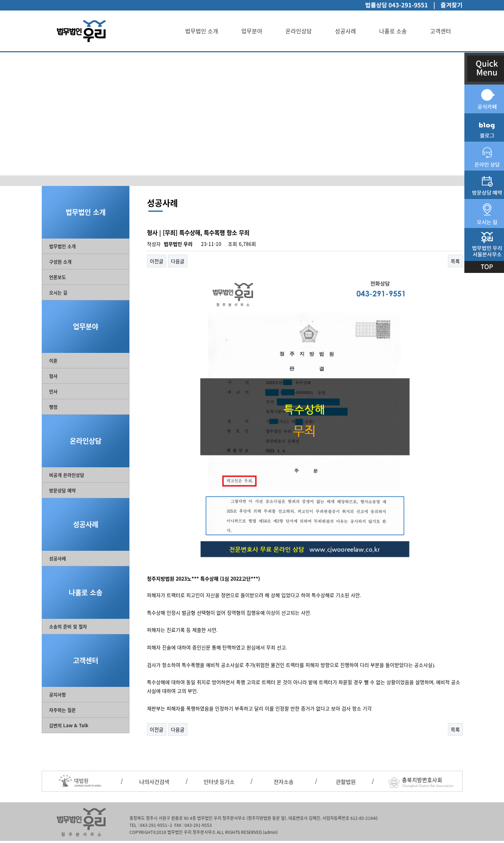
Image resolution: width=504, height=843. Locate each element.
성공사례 (345, 31)
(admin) (270, 832)
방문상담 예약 (62, 490)
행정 (53, 407)
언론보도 (58, 277)
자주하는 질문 (62, 710)
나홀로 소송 (393, 31)
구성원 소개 (60, 262)
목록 (455, 261)
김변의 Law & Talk (69, 725)
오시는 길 (58, 292)
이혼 (53, 360)
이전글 (157, 261)
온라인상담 (299, 31)
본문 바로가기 (0, 0)
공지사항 (58, 694)
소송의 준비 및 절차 (68, 626)
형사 (53, 376)
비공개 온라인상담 (67, 475)
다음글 (178, 261)
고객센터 (441, 31)
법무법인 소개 (202, 31)
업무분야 (252, 31)
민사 (53, 391)
